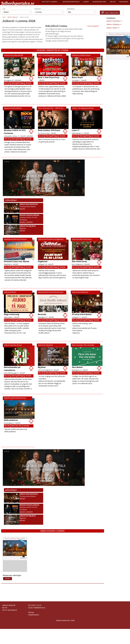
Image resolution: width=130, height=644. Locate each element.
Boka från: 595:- (17, 426)
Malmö (8, 579)
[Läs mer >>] (15, 549)
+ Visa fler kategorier (93, 26)
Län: (17, 11)
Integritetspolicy (34, 615)
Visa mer (7, 83)
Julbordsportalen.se (17, 3)
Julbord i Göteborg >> (114, 24)
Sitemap (31, 612)
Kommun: (49, 11)
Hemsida (28, 83)
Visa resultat (110, 13)
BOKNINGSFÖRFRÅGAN (71, 2)
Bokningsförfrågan (18, 83)
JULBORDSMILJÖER (99, 2)
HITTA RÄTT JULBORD (49, 2)
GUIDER (86, 2)
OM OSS (113, 2)
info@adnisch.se (39, 608)
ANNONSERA (124, 2)
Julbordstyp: (81, 11)
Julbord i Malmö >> (113, 28)
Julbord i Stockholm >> (114, 21)
